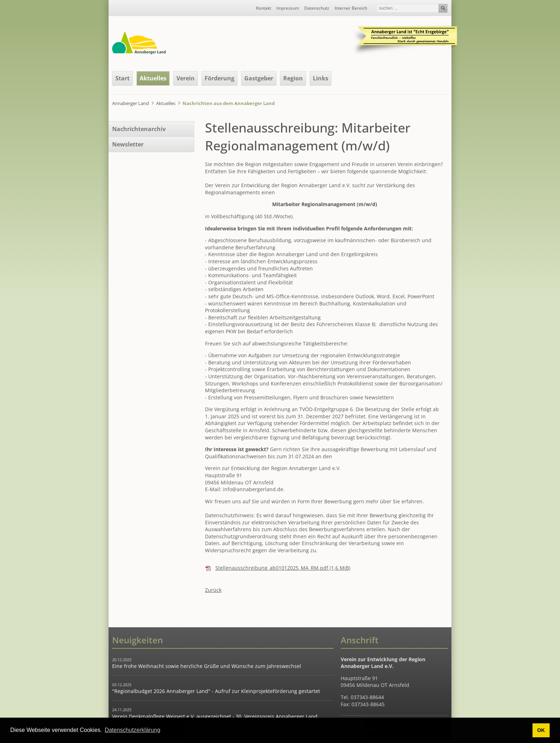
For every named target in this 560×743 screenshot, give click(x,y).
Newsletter (128, 144)
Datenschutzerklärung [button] (132, 730)
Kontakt (264, 8)
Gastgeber (259, 78)
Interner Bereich (351, 8)
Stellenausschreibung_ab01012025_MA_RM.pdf (283, 568)
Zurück (213, 590)
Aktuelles (153, 78)
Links (321, 78)
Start (122, 78)
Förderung (219, 78)
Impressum (288, 8)
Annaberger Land (131, 103)
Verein (186, 78)
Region (293, 78)
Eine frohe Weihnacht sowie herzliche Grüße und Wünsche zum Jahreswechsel (207, 666)
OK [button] (541, 730)
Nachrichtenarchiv (139, 129)
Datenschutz (317, 8)
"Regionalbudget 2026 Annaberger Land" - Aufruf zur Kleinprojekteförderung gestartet (216, 691)
